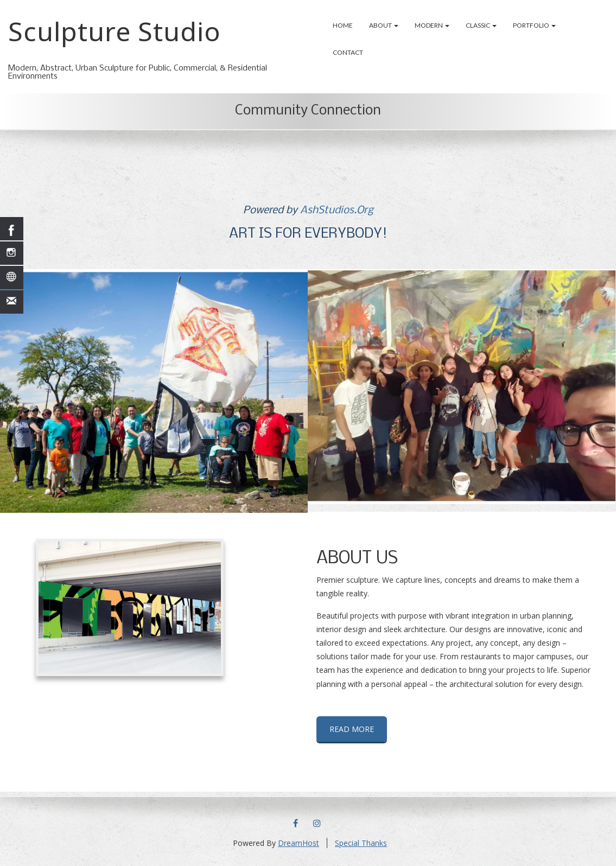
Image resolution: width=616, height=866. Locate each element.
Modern (432, 25)
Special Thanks (361, 843)
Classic (481, 25)
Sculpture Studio (115, 31)
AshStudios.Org (337, 211)
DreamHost (299, 843)
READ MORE (352, 729)
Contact (348, 52)
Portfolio (534, 25)
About (384, 25)
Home (343, 25)
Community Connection (308, 111)
